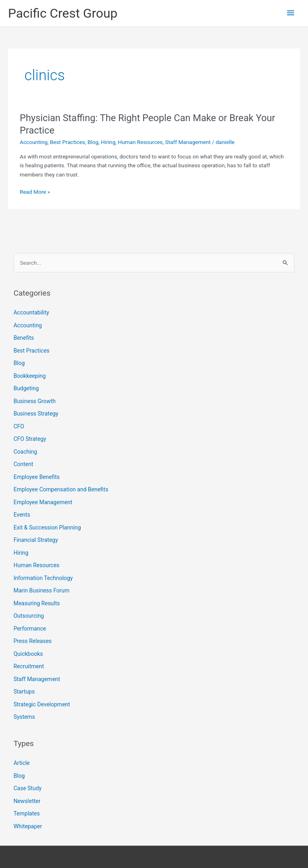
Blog (93, 142)
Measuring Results (37, 603)
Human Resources (140, 142)
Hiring (108, 142)
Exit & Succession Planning (47, 527)
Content (23, 464)
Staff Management (188, 142)
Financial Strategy (36, 540)
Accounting (33, 142)
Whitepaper (28, 826)
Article (22, 763)
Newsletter (27, 801)
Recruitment (29, 666)
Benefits (24, 338)
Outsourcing (29, 616)
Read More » (35, 192)
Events (22, 515)
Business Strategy (36, 414)
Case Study (28, 788)
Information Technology (43, 578)
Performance (30, 629)
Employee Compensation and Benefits (61, 489)
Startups (24, 692)
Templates (27, 813)
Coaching (25, 452)
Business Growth (35, 401)
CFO (19, 426)
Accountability (31, 312)
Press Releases (33, 641)
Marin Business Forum (42, 590)
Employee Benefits (37, 477)
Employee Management (43, 502)
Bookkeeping (30, 376)
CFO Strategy (30, 439)
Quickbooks (28, 654)
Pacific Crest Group (63, 13)
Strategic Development (42, 704)
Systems (24, 717)
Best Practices (68, 142)
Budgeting (26, 388)
